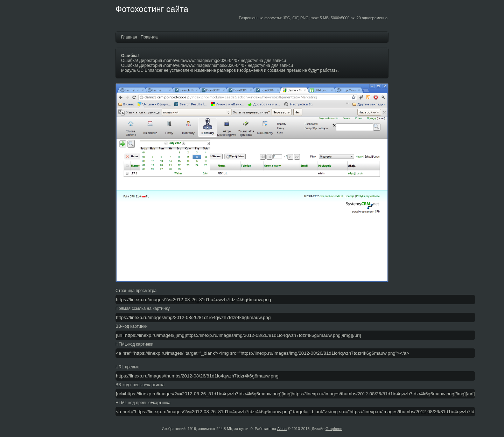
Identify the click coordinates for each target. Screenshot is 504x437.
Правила (149, 37)
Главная (129, 37)
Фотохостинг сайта (152, 9)
